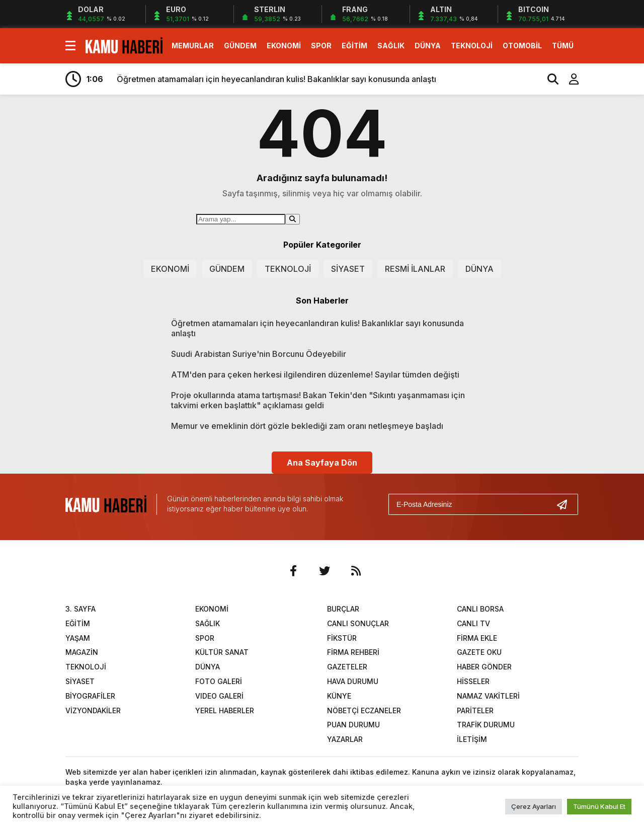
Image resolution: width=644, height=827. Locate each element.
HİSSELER (473, 681)
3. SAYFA (80, 609)
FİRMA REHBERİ (353, 652)
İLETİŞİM (472, 739)
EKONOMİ (284, 46)
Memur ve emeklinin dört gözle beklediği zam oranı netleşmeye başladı (307, 426)
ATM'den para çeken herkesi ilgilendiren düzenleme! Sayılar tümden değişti (315, 374)
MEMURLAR (193, 46)
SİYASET (348, 269)
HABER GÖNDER (484, 667)
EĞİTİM (354, 46)
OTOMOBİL (522, 46)
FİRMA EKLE (477, 638)
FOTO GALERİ (219, 681)
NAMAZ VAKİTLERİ (488, 696)
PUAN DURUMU (353, 725)
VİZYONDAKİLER (93, 710)
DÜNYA (428, 46)
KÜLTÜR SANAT (222, 652)
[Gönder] (566, 504)
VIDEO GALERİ (219, 696)
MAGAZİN (82, 652)
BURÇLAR (343, 609)
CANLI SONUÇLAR (358, 623)
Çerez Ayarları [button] (534, 806)
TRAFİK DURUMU (486, 725)
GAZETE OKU (479, 652)
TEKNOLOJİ (472, 46)
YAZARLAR (345, 739)
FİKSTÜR (342, 638)
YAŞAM (78, 638)
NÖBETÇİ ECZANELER (364, 710)
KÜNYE (339, 696)
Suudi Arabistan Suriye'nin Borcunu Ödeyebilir (259, 354)
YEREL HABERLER (225, 710)
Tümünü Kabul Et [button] (599, 806)
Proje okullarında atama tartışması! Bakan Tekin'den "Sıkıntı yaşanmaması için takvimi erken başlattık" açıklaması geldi (318, 400)
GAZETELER (347, 667)
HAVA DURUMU (353, 681)
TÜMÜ (563, 46)
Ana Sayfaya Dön (322, 463)
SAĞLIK (391, 46)
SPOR (321, 46)
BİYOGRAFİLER (90, 696)
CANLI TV (473, 623)
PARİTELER (475, 710)
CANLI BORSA (480, 609)
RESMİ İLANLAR (415, 269)
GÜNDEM (240, 46)
